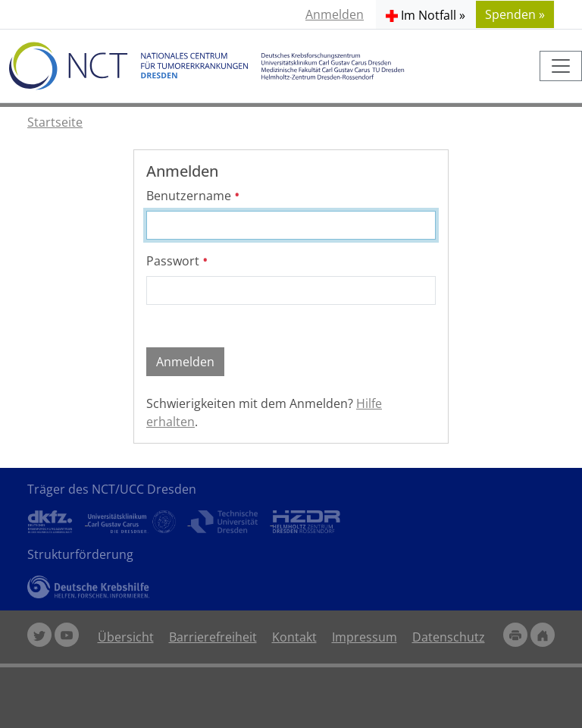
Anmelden (335, 14)
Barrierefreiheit (213, 637)
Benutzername (193, 196)
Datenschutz (449, 637)
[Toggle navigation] (561, 66)
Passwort (177, 261)
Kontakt (294, 637)
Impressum (365, 637)
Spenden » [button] (515, 14)
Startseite (55, 122)
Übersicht (126, 637)
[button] (426, 14)
